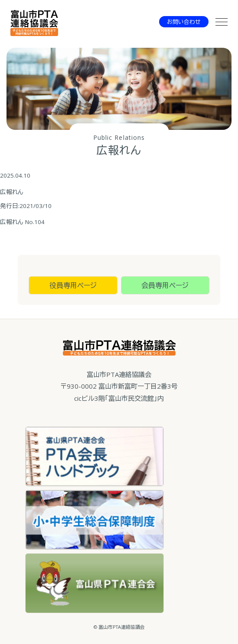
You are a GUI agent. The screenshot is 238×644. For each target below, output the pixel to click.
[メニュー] (222, 22)
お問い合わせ (184, 22)
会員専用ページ (165, 285)
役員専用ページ (73, 285)
